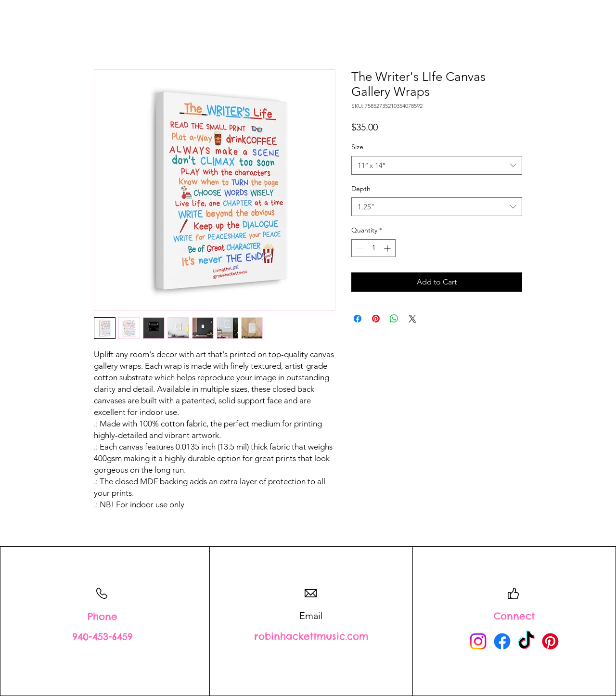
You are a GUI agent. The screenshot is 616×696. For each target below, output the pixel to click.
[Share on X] (412, 319)
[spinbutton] (373, 248)
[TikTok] (526, 641)
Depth (361, 189)
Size (357, 147)
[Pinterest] (550, 641)
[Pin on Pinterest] (376, 319)
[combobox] (437, 165)
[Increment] (388, 248)
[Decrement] (359, 248)
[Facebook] (502, 641)
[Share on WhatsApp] (394, 319)
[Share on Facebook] (358, 319)
